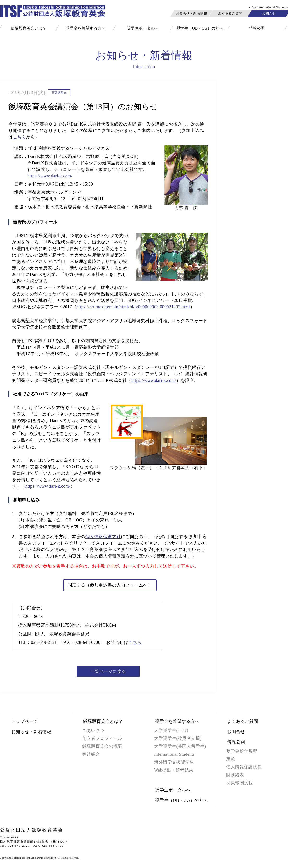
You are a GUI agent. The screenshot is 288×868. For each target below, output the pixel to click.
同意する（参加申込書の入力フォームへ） (110, 585)
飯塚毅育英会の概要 (102, 746)
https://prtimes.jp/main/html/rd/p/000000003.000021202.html (133, 307)
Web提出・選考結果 (174, 770)
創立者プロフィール (102, 738)
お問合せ (269, 13)
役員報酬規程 (239, 783)
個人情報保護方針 (103, 537)
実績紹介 (91, 754)
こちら (20, 137)
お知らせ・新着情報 (192, 13)
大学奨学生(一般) (171, 730)
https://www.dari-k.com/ (50, 176)
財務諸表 (235, 775)
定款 (231, 759)
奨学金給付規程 (242, 751)
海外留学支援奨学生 (174, 762)
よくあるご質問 (230, 13)
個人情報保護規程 (244, 767)
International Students (174, 754)
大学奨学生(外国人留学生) (180, 746)
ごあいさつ (93, 730)
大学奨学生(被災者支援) (178, 738)
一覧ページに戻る (108, 671)
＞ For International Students (268, 7)
